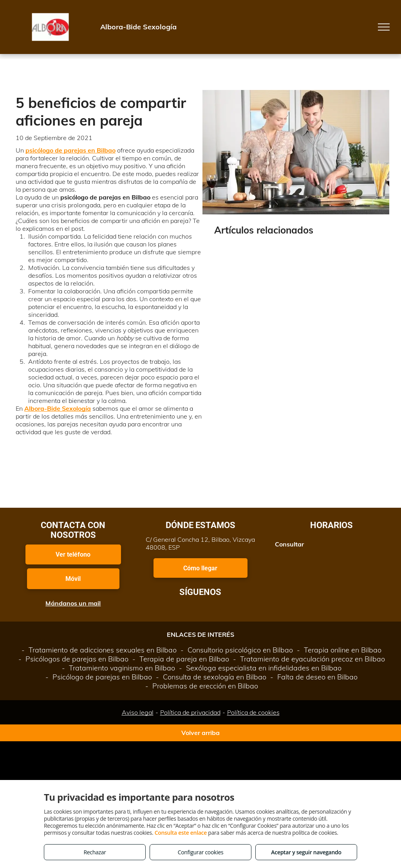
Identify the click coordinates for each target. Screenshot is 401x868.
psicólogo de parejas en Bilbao (70, 150)
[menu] (384, 27)
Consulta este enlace (181, 833)
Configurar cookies (201, 852)
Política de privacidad (190, 712)
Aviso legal (138, 712)
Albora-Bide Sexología (58, 408)
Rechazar (95, 852)
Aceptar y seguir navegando (306, 852)
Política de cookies (253, 712)
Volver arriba (200, 733)
